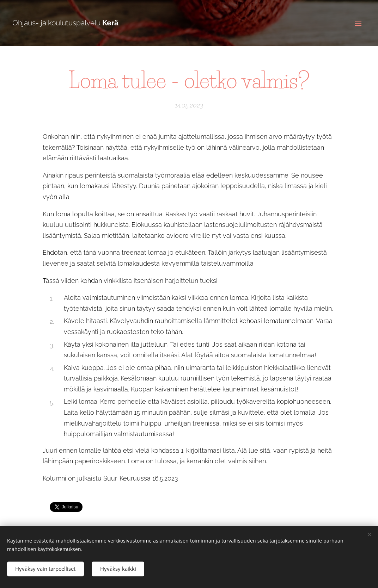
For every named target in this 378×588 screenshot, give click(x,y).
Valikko (358, 23)
